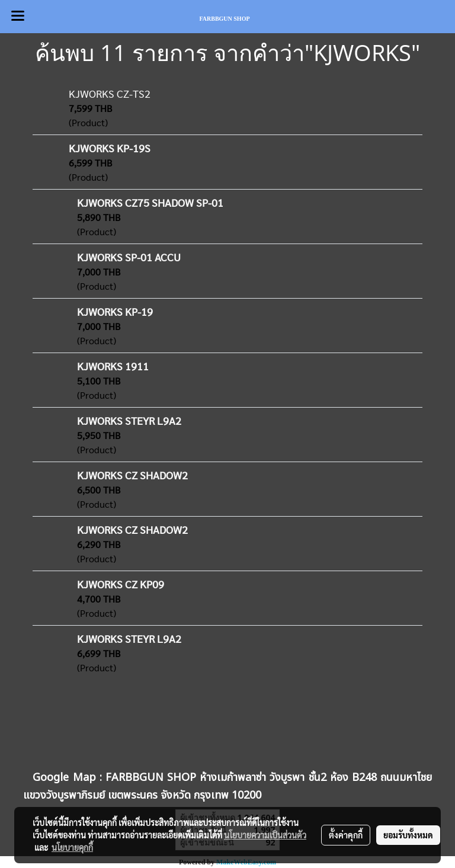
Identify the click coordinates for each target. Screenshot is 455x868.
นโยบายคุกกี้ (72, 847)
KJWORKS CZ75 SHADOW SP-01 (150, 202)
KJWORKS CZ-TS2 (110, 93)
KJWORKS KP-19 (115, 311)
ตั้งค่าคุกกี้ (346, 835)
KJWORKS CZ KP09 (121, 584)
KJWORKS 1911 (113, 366)
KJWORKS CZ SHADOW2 (132, 475)
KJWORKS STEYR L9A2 (129, 420)
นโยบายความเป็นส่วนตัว (265, 835)
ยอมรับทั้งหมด (408, 835)
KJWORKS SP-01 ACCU (129, 257)
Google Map (64, 778)
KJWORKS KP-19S (110, 148)
